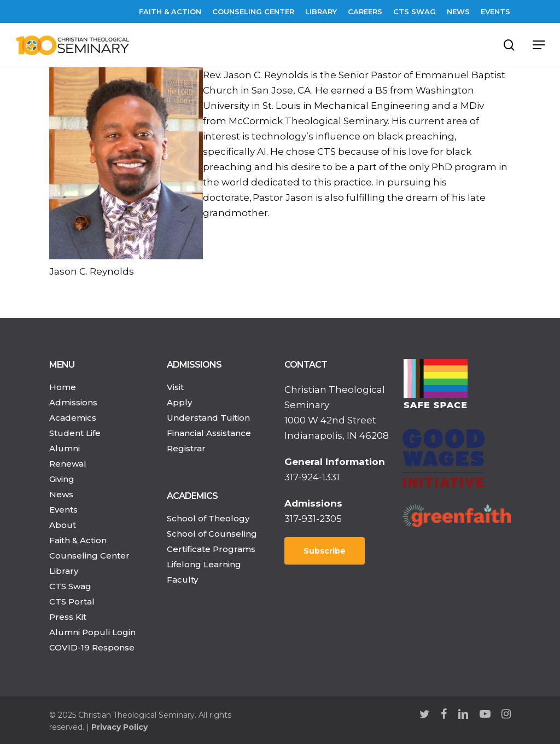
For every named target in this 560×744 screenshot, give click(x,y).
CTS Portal (72, 601)
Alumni (65, 448)
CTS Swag (70, 586)
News (61, 494)
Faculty (182, 580)
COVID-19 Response (92, 647)
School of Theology (208, 518)
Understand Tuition (208, 418)
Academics (73, 418)
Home (63, 387)
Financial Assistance (209, 433)
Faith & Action (78, 540)
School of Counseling (212, 534)
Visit (175, 387)
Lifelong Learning (204, 564)
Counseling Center (89, 556)
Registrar (186, 448)
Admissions (73, 402)
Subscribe (325, 551)
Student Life (75, 433)
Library (64, 571)
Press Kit (68, 617)
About (63, 525)
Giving (62, 479)
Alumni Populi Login (92, 632)
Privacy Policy (119, 727)
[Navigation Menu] (539, 45)
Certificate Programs (211, 549)
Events (63, 510)
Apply (179, 402)
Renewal (68, 464)
